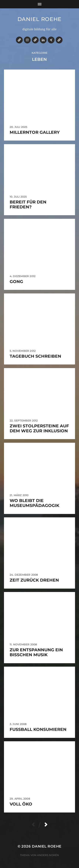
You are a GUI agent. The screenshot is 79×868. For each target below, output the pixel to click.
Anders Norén (48, 855)
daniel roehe (39, 19)
